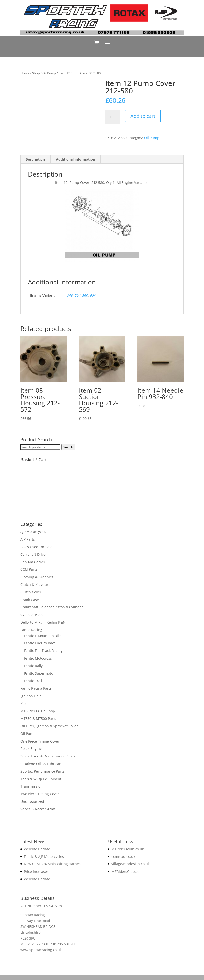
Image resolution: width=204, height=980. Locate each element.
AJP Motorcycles (33, 532)
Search (68, 447)
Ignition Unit (31, 696)
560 (85, 295)
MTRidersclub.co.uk (128, 849)
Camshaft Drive (33, 554)
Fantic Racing (31, 630)
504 (78, 295)
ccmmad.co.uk (123, 856)
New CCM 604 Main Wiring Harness (53, 864)
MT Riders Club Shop (38, 711)
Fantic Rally (33, 666)
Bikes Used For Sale (36, 547)
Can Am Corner (33, 562)
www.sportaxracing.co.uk (41, 950)
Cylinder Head (32, 615)
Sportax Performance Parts (42, 771)
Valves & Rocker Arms (38, 809)
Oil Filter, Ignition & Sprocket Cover (49, 726)
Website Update (37, 849)
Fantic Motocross (38, 658)
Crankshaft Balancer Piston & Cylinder (52, 607)
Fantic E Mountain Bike (43, 636)
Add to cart (143, 116)
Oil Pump (49, 73)
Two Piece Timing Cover (40, 794)
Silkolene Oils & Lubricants (42, 764)
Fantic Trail (33, 681)
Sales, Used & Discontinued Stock (48, 756)
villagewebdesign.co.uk (130, 864)
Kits (23, 703)
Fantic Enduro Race (40, 643)
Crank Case (30, 600)
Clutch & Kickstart (35, 584)
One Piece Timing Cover (40, 741)
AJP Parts (28, 539)
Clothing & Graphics (37, 577)
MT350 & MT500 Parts (38, 718)
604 (93, 295)
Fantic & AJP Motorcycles (44, 856)
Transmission (31, 786)
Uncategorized (32, 801)
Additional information (75, 159)
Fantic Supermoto (39, 673)
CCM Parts (29, 569)
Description (35, 159)
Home (25, 73)
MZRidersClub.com (127, 871)
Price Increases (36, 871)
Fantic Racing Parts (36, 688)
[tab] (35, 159)
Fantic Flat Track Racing (43, 651)
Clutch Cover (31, 592)
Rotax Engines (32, 749)
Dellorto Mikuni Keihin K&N (43, 622)
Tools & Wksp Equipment (41, 779)
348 (70, 295)
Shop (36, 73)
